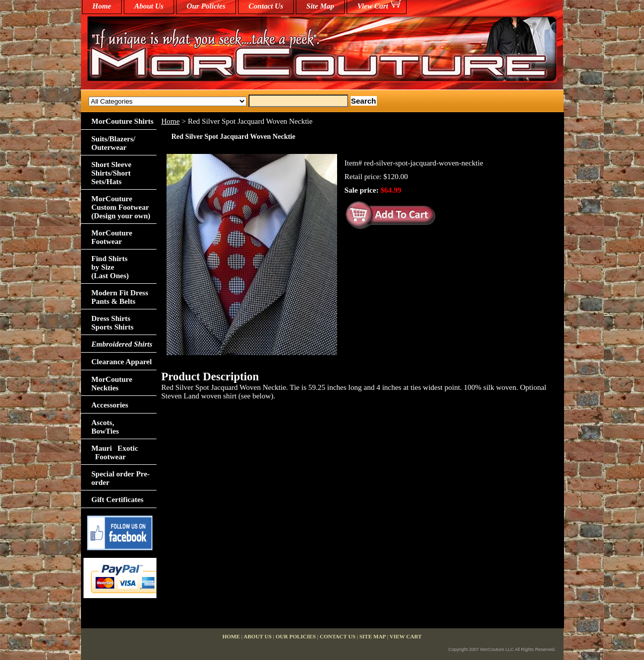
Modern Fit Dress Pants (120, 297)
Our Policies (206, 6)
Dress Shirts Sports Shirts (113, 323)
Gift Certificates (118, 500)
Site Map (320, 6)
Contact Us (266, 6)
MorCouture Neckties (112, 384)
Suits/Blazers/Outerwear (114, 143)
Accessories (110, 405)
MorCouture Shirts (123, 121)
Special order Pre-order (121, 478)
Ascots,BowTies (105, 427)
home (102, 6)
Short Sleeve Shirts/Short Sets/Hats (112, 173)
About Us (149, 6)
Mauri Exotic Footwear (115, 452)
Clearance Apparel (122, 362)
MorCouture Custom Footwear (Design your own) (121, 207)
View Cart (373, 6)
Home (171, 121)
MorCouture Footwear (112, 237)
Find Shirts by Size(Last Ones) (110, 267)
